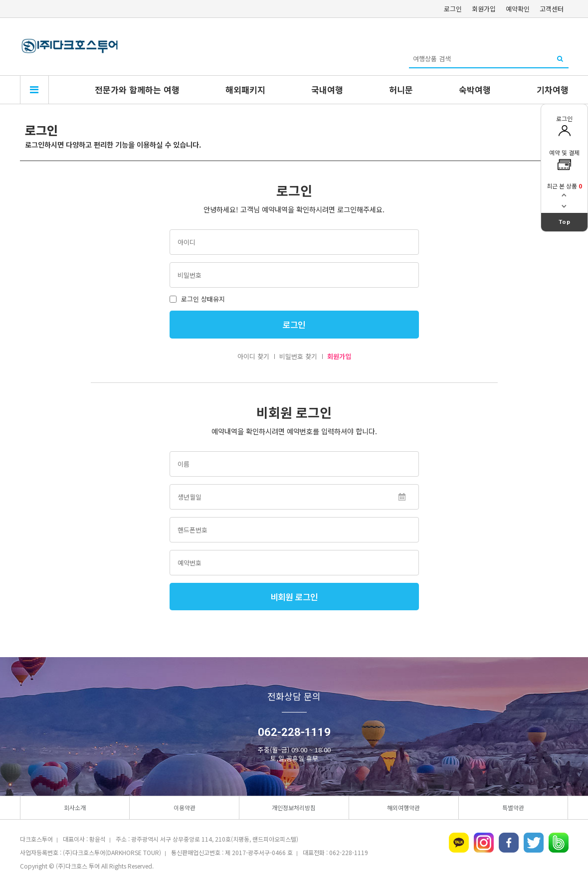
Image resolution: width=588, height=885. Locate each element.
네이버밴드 (559, 843)
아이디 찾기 (253, 356)
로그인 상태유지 (197, 299)
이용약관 (185, 807)
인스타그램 (484, 843)
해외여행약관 (403, 807)
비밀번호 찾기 (298, 356)
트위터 (534, 843)
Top (565, 222)
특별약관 (513, 807)
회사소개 (75, 807)
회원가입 (484, 9)
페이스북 (509, 843)
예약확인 (518, 9)
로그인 (453, 9)
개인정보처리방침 (294, 807)
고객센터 (552, 9)
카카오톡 (459, 843)
